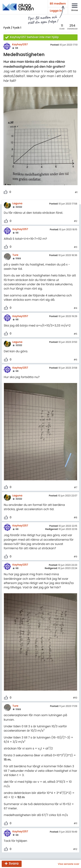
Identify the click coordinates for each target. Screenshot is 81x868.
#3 (75, 247)
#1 (76, 192)
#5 (76, 334)
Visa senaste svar (69, 864)
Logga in (56, 11)
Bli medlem (58, 4)
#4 (76, 308)
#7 (75, 488)
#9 (76, 557)
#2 (75, 221)
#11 (75, 824)
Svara (14, 864)
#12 (75, 849)
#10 (75, 698)
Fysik (7, 28)
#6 (75, 360)
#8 (76, 518)
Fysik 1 (17, 28)
